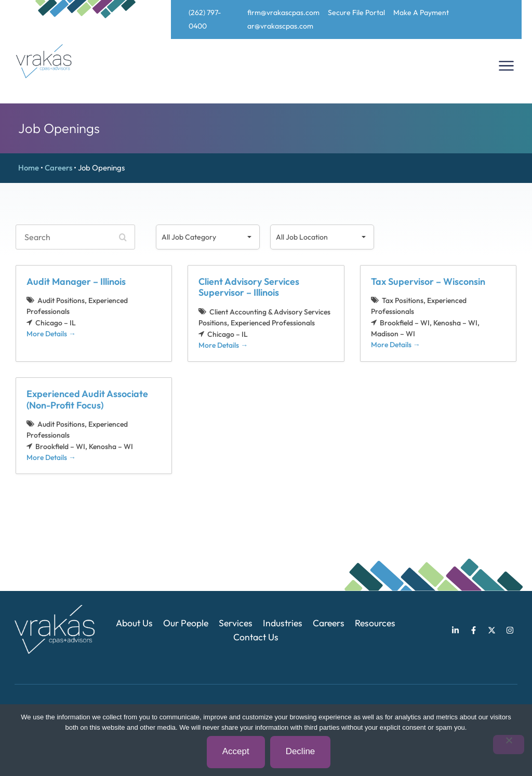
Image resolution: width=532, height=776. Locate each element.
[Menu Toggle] (506, 66)
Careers (58, 168)
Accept (236, 751)
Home (29, 168)
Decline (301, 751)
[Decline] (509, 745)
